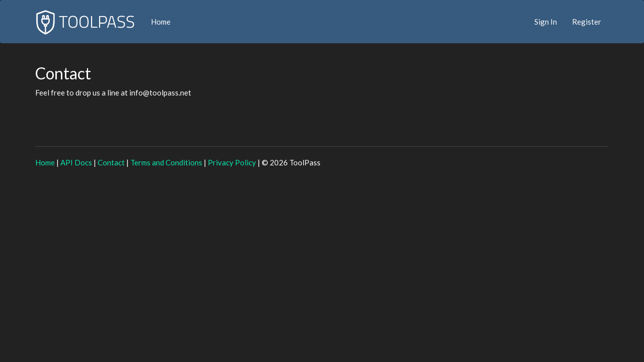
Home (161, 22)
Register (587, 22)
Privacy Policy (232, 162)
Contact (111, 162)
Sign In (546, 22)
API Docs (76, 162)
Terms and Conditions (166, 162)
